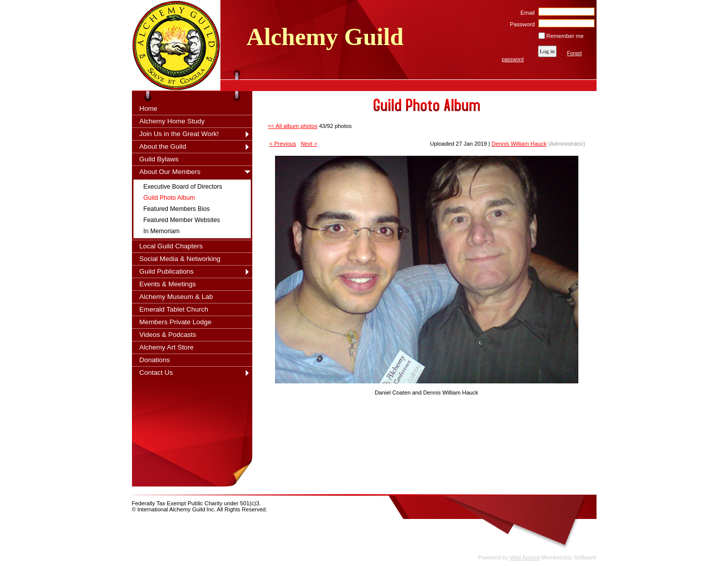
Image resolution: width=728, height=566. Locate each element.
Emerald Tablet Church (174, 309)
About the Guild (163, 146)
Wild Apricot (525, 557)
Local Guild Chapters (171, 246)
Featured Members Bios (177, 209)
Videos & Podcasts (168, 335)
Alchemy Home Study (172, 121)
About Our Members (170, 172)
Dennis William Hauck (519, 144)
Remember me (565, 36)
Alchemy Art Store (167, 347)
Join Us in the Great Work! (179, 134)
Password (520, 24)
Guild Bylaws (159, 159)
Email (526, 13)
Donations (155, 360)
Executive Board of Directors (183, 187)
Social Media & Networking (180, 259)
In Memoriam (162, 231)
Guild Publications (167, 271)
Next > (309, 144)
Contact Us (156, 373)
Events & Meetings (168, 284)
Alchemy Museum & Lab (176, 297)
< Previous (283, 144)
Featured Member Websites (182, 220)
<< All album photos (293, 126)
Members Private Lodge (176, 322)
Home (149, 108)
